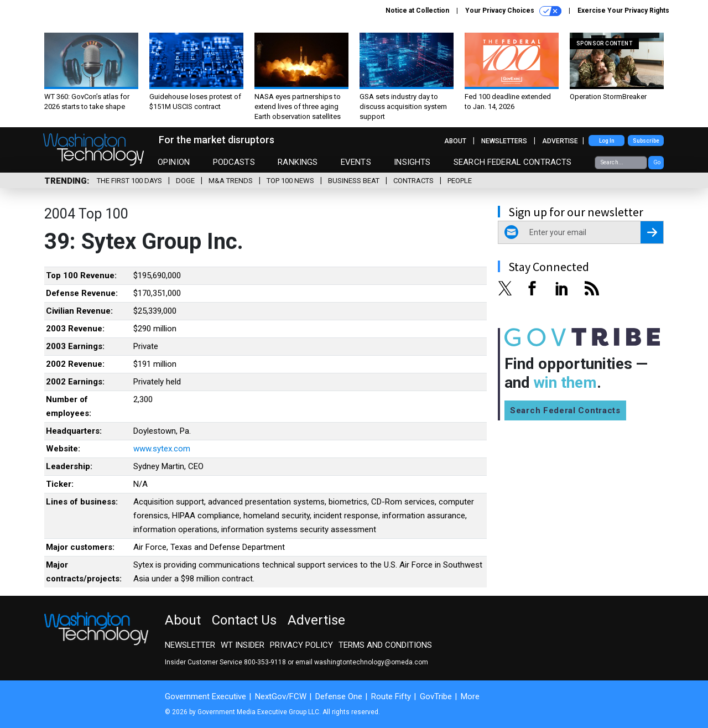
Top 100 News (290, 181)
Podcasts (234, 162)
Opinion (174, 162)
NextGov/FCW (281, 696)
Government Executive (205, 696)
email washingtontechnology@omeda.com (362, 662)
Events (356, 162)
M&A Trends (231, 181)
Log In (607, 141)
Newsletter (190, 645)
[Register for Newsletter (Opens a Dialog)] (652, 232)
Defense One (339, 696)
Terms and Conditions (385, 645)
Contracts (413, 181)
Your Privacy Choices (513, 11)
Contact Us (244, 620)
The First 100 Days (129, 181)
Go (657, 162)
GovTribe (436, 696)
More (470, 696)
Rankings (298, 162)
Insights (412, 162)
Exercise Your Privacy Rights (623, 11)
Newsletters (504, 141)
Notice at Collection (417, 11)
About (455, 141)
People (460, 181)
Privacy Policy (301, 645)
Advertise (560, 141)
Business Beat (354, 181)
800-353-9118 (265, 662)
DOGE (185, 181)
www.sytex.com (162, 449)
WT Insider (243, 645)
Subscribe (646, 141)
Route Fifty (391, 696)
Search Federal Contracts (513, 162)
